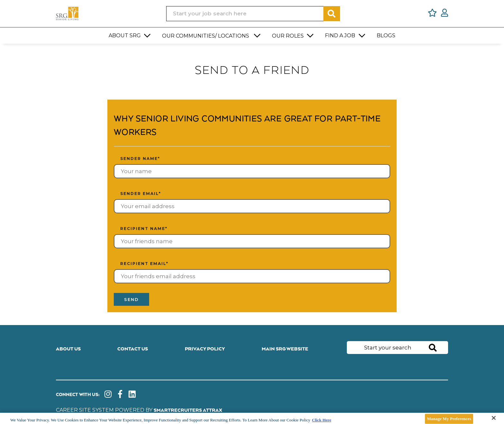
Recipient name (144, 229)
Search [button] (332, 14)
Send (131, 299)
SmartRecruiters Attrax (188, 410)
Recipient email (144, 264)
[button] (148, 36)
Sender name (140, 159)
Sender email (141, 194)
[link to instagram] (108, 395)
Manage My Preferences (449, 419)
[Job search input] (245, 14)
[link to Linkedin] (132, 395)
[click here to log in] (445, 14)
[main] (252, 418)
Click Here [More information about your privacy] (321, 420)
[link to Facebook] (120, 395)
